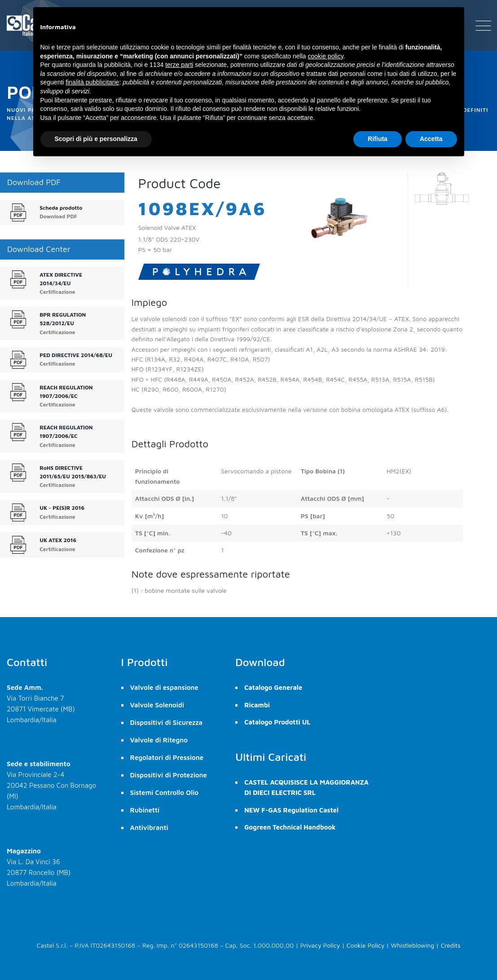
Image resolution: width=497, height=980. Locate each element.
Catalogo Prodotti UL (277, 722)
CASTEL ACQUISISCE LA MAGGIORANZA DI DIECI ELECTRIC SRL (306, 787)
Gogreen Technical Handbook (290, 827)
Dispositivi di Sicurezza (166, 722)
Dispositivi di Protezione (169, 775)
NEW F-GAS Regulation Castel (291, 810)
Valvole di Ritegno (159, 740)
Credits (451, 945)
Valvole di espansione (164, 687)
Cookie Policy (365, 945)
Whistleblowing (413, 945)
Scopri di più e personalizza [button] (96, 139)
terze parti (179, 65)
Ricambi (257, 705)
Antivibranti (149, 828)
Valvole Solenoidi (157, 705)
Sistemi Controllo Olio (164, 792)
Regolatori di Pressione (167, 757)
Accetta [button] (431, 139)
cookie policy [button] (325, 56)
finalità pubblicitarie (92, 82)
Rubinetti (145, 810)
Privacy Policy (320, 945)
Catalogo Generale (273, 687)
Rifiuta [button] (378, 139)
